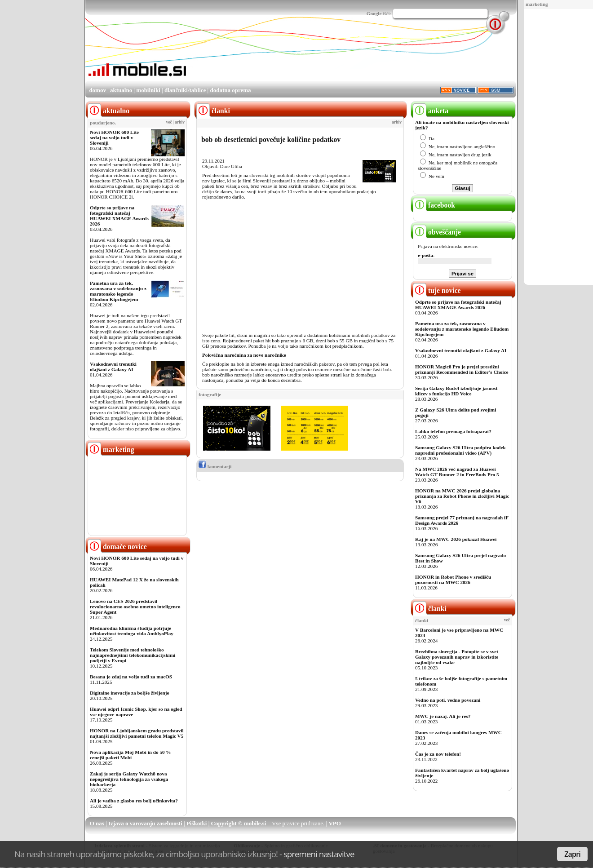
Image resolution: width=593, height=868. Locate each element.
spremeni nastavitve (319, 854)
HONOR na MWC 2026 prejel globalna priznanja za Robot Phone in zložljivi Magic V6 (462, 496)
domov (97, 90)
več (169, 122)
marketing (537, 4)
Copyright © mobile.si (239, 823)
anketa (431, 111)
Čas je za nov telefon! (438, 754)
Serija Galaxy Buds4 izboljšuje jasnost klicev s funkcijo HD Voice (456, 391)
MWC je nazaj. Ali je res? (443, 716)
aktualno (121, 90)
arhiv (180, 122)
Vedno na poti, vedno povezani (448, 700)
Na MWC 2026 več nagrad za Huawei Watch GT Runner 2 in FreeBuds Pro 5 (457, 472)
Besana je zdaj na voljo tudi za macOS (131, 677)
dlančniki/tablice (185, 90)
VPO (334, 823)
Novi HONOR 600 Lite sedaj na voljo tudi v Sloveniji (114, 137)
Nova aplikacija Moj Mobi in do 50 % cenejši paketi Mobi (131, 755)
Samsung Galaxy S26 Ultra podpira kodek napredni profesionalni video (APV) (460, 450)
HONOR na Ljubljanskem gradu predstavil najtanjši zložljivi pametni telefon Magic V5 (137, 733)
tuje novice (437, 290)
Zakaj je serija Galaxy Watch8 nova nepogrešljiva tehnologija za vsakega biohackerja (129, 779)
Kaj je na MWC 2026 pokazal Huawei (456, 539)
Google (374, 13)
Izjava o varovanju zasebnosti (145, 823)
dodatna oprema (230, 90)
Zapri (572, 854)
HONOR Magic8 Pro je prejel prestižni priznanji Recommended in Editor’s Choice (462, 369)
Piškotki (197, 823)
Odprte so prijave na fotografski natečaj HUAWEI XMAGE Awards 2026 (119, 216)
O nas (97, 823)
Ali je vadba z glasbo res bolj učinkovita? (134, 801)
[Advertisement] (555, 147)
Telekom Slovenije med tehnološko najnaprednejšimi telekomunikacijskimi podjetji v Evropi (133, 655)
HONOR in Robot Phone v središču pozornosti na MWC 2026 (453, 580)
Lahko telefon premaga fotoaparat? (453, 431)
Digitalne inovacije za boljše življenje (129, 693)
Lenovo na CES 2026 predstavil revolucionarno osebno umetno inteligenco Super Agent (135, 607)
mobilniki (148, 90)
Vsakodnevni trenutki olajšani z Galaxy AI (113, 367)
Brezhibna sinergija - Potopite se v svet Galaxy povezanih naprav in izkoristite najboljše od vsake (457, 657)
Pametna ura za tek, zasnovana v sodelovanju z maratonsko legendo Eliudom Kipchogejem (118, 291)
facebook (434, 205)
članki (430, 609)
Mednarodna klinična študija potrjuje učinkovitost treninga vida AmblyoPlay (132, 631)
